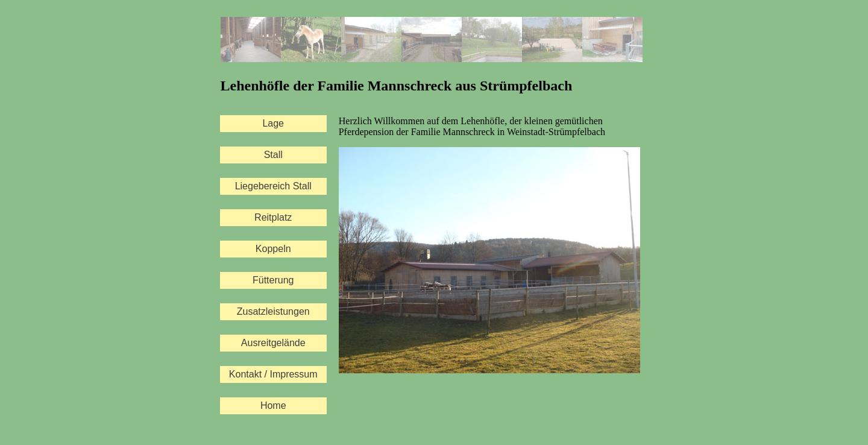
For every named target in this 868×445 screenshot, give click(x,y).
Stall (273, 155)
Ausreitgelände (273, 343)
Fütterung (273, 280)
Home (273, 406)
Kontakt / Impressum (273, 374)
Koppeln (273, 249)
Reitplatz (273, 217)
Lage (273, 123)
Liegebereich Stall (273, 186)
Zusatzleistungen (273, 311)
